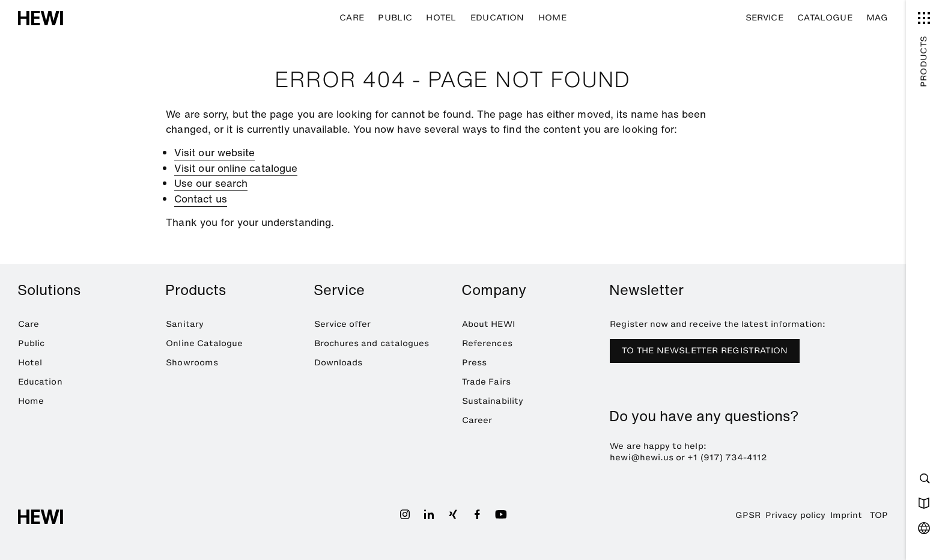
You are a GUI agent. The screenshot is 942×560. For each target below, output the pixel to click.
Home (552, 18)
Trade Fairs (486, 382)
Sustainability (493, 401)
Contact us (201, 199)
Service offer (343, 324)
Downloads (339, 363)
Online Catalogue (204, 343)
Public (395, 18)
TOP (879, 515)
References (487, 343)
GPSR (748, 515)
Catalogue (825, 18)
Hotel (441, 18)
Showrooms (192, 363)
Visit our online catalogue (236, 168)
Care (352, 18)
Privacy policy (795, 515)
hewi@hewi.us (642, 458)
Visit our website (214, 152)
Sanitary (185, 324)
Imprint (846, 515)
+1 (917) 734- (717, 458)
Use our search (211, 183)
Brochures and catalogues (372, 343)
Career (477, 420)
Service (764, 18)
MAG (877, 18)
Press (474, 363)
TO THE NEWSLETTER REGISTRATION (705, 351)
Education (497, 18)
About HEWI (488, 324)
